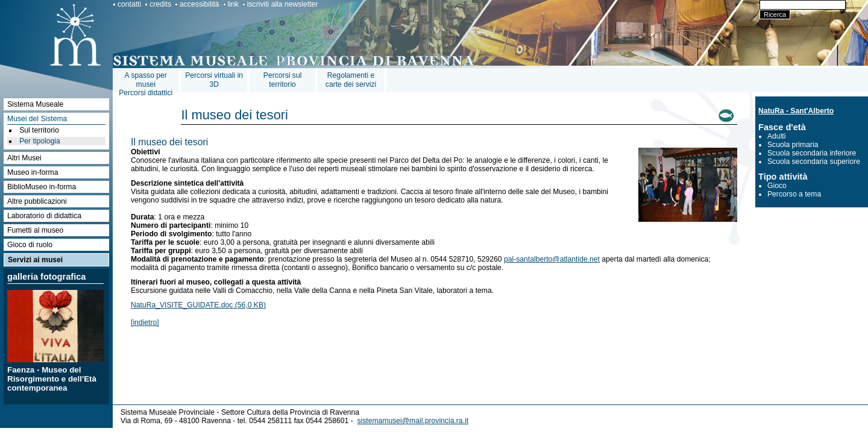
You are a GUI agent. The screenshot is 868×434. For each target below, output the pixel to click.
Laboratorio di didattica (44, 216)
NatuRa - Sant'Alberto (796, 111)
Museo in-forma (33, 172)
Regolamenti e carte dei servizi (351, 80)
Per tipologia (40, 141)
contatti (129, 4)
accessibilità (200, 4)
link (233, 4)
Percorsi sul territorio (283, 80)
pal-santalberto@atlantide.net (552, 259)
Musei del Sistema (37, 119)
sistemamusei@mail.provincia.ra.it (413, 421)
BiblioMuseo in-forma (42, 187)
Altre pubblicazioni (37, 201)
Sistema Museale (35, 104)
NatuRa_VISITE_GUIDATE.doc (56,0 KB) (198, 305)
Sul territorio (39, 130)
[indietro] (145, 322)
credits (160, 4)
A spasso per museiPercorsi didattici (146, 84)
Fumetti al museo (35, 230)
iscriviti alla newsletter (283, 4)
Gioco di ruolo (30, 245)
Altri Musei (24, 158)
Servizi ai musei (35, 260)
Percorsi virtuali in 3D (214, 80)
